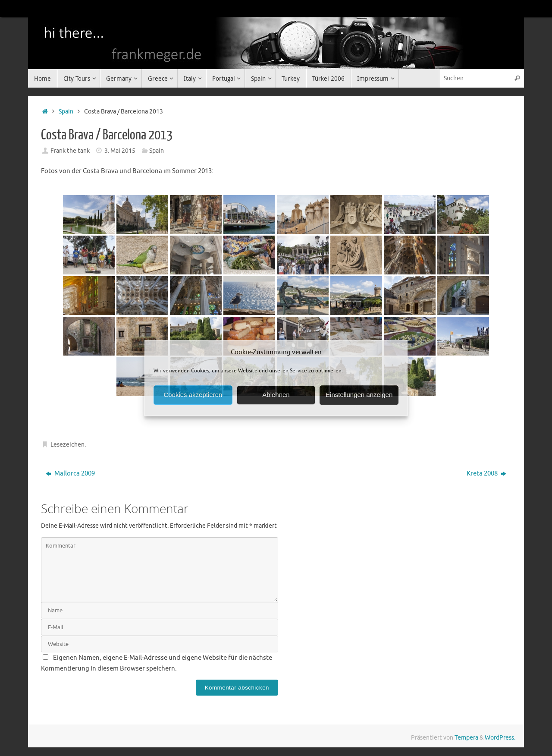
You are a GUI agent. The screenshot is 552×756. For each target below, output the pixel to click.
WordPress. (500, 738)
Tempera (466, 738)
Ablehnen (276, 395)
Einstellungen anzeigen (359, 395)
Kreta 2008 (486, 474)
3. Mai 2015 (120, 151)
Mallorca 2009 (70, 474)
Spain (66, 112)
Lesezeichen (67, 445)
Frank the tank (70, 151)
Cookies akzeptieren (193, 395)
